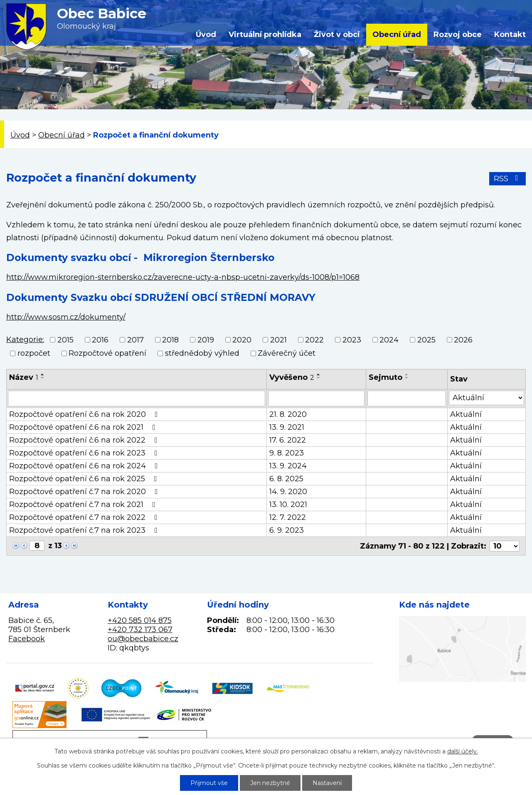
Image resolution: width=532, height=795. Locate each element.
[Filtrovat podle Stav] (486, 398)
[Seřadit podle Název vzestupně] (43, 374)
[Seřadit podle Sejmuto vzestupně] (407, 374)
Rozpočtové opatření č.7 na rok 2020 (85, 492)
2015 (65, 340)
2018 (170, 340)
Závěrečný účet (287, 353)
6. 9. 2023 (287, 530)
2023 (352, 340)
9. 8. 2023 (287, 453)
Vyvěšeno (292, 377)
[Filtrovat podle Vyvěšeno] (316, 399)
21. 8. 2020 (288, 414)
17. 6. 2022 (288, 440)
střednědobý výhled (202, 353)
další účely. (463, 751)
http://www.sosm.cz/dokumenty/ (66, 317)
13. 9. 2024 (288, 466)
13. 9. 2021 (287, 427)
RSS (508, 179)
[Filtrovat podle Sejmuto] (406, 399)
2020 (242, 340)
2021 (278, 340)
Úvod (206, 34)
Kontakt (510, 34)
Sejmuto (385, 377)
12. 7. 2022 (288, 517)
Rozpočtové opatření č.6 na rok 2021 (84, 427)
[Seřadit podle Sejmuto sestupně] (407, 378)
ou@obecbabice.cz (143, 639)
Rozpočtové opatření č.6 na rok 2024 (85, 466)
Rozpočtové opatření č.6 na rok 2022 (85, 440)
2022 (314, 340)
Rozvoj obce (458, 34)
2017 (135, 340)
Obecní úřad (397, 34)
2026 (463, 340)
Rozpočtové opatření (107, 353)
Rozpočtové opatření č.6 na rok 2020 (85, 414)
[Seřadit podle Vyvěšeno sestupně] (319, 378)
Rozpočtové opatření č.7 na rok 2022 (85, 517)
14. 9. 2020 (288, 492)
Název (24, 377)
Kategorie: (25, 340)
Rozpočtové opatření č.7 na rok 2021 (84, 505)
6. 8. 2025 (286, 479)
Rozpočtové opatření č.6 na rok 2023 (85, 453)
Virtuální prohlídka (265, 34)
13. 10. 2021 (288, 505)
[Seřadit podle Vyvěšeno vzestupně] (319, 374)
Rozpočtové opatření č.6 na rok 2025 (85, 479)
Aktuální (466, 414)
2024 (389, 340)
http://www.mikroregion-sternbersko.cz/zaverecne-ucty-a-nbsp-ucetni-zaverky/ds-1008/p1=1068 (183, 277)
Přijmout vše (209, 783)
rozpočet (34, 353)
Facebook (27, 639)
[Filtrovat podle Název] (137, 399)
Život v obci (337, 34)
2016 (100, 340)
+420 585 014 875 (140, 620)
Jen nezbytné (270, 783)
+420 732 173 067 (140, 630)
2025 (426, 340)
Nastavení (327, 783)
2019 (206, 340)
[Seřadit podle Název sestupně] (43, 378)
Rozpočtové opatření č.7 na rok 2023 (85, 530)
